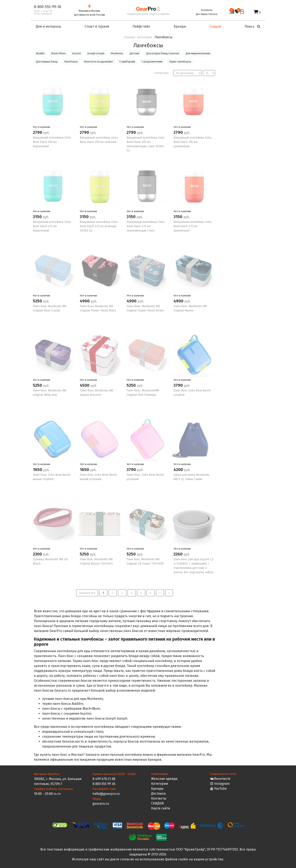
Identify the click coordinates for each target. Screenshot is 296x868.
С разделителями (152, 62)
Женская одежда (164, 779)
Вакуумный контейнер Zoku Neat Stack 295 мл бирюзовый (52, 142)
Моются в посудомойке (99, 62)
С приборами (127, 62)
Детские (135, 53)
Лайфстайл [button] (141, 26)
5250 (38, 301)
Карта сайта (161, 808)
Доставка (158, 793)
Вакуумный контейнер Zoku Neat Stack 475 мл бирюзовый (52, 226)
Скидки (215, 26)
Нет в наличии (42, 127)
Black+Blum (58, 53)
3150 (38, 217)
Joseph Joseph (96, 53)
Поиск (252, 26)
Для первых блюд (47, 62)
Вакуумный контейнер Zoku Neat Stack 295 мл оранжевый (193, 142)
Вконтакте (220, 779)
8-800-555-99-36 (48, 7)
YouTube (218, 789)
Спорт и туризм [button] (97, 26)
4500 (85, 385)
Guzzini (76, 53)
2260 (179, 554)
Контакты (207, 10)
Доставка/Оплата (207, 14)
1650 (38, 470)
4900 (85, 301)
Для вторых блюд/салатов (163, 53)
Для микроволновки (198, 53)
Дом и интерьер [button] (48, 26)
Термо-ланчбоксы (180, 62)
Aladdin (40, 53)
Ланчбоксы (71, 62)
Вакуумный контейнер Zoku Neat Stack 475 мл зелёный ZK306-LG (99, 226)
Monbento (117, 53)
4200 (179, 470)
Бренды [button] (180, 26)
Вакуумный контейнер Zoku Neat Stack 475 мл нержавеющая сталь (146, 226)
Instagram (220, 784)
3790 (179, 385)
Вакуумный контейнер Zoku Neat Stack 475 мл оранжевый (193, 226)
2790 (38, 132)
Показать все (87, 593)
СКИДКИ (157, 803)
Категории (160, 784)
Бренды (157, 789)
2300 (38, 554)
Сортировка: (161, 73)
